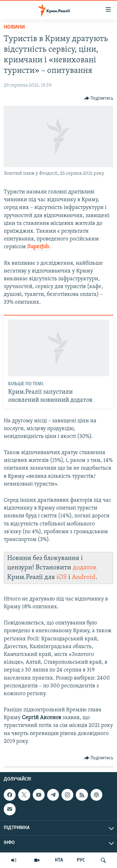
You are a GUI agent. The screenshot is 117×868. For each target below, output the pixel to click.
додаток (85, 568)
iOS (62, 577)
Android (84, 577)
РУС (81, 860)
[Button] (99, 98)
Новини (14, 27)
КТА (59, 860)
